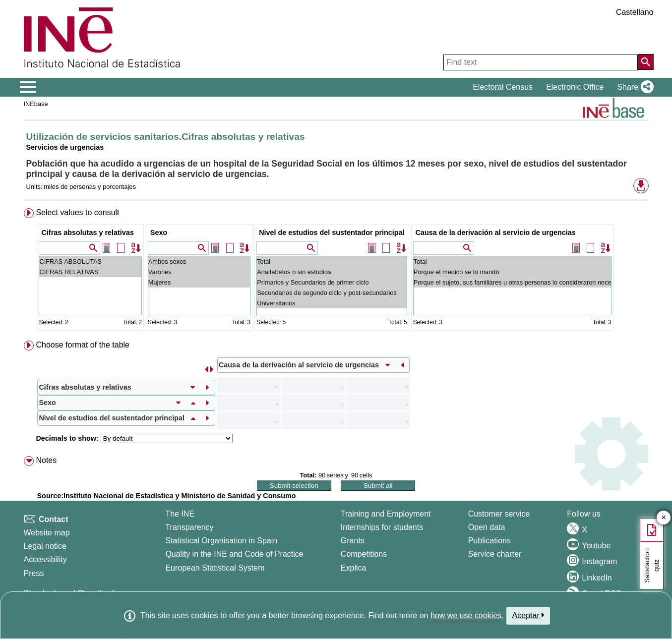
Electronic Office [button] (575, 87)
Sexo (159, 232)
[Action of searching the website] (646, 62)
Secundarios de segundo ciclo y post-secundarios (332, 293)
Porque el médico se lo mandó (512, 272)
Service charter (495, 554)
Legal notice (45, 546)
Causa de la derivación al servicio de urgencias (496, 232)
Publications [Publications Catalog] (489, 541)
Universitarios (332, 303)
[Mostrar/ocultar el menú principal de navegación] (28, 87)
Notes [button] (46, 460)
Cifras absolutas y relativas (87, 232)
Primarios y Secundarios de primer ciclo (332, 282)
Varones (199, 272)
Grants (353, 541)
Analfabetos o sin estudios (332, 272)
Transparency (189, 527)
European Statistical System (215, 568)
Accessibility (45, 559)
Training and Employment (386, 514)
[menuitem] (336, 271)
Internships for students (382, 527)
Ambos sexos (199, 261)
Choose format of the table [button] (83, 345)
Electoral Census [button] (503, 87)
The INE (180, 514)
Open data (487, 527)
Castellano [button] (635, 12)
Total (332, 261)
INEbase (36, 104)
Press (34, 573)
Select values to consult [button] (77, 212)
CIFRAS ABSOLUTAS (90, 261)
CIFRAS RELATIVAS (90, 272)
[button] (633, 87)
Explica (354, 568)
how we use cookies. (467, 615)
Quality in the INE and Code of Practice (234, 554)
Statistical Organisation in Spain (221, 541)
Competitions (364, 554)
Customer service (499, 514)
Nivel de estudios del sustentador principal (332, 232)
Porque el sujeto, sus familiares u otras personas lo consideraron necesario (512, 282)
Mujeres (199, 282)
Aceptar (528, 615)
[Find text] (541, 62)
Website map (47, 533)
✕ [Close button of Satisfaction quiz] (664, 518)
